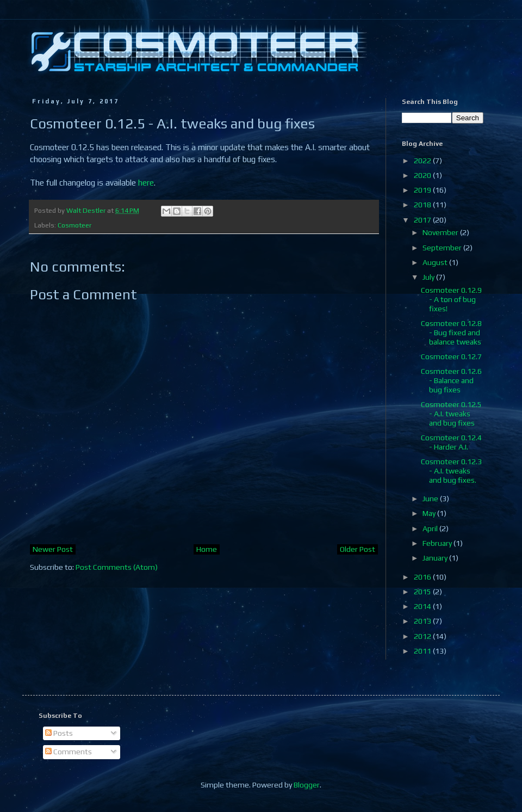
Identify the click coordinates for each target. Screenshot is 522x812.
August (436, 262)
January (436, 558)
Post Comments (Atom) (117, 567)
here (146, 183)
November (441, 232)
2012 (423, 636)
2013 (423, 621)
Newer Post (53, 549)
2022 (423, 161)
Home (207, 549)
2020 (423, 175)
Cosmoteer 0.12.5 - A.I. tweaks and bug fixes (451, 414)
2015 (423, 592)
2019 (423, 190)
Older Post (358, 549)
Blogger (307, 785)
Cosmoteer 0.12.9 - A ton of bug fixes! (451, 299)
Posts (59, 733)
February (438, 543)
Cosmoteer (74, 225)
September (443, 248)
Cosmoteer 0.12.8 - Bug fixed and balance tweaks (451, 333)
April (431, 528)
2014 (423, 606)
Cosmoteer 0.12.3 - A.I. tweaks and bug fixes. (451, 471)
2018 (423, 205)
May (430, 513)
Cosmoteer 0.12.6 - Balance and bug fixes (451, 380)
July (429, 277)
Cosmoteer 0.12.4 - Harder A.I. (451, 442)
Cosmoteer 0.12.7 (451, 356)
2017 (423, 220)
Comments (69, 752)
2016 (423, 577)
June (431, 499)
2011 (423, 651)
